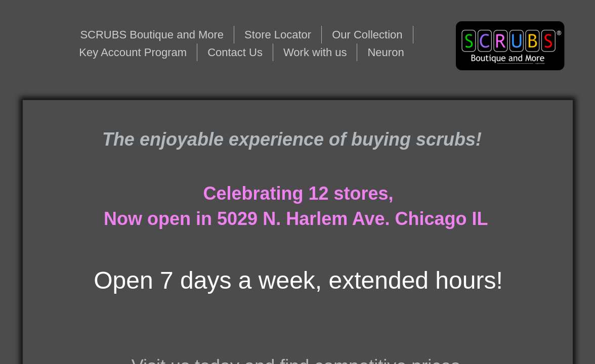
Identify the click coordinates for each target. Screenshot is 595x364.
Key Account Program (133, 52)
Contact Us (235, 52)
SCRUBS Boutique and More (152, 35)
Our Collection (367, 35)
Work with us (315, 52)
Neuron (386, 52)
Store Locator (278, 35)
